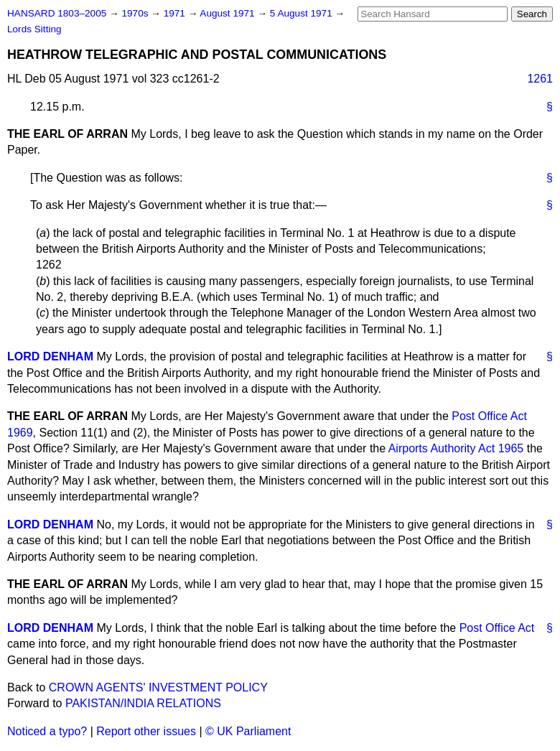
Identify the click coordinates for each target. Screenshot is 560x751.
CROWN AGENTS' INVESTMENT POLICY (158, 687)
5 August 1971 (303, 13)
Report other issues (146, 731)
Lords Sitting (34, 29)
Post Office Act (497, 628)
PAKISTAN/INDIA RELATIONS (143, 703)
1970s (136, 13)
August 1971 (228, 13)
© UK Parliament (248, 731)
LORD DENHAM (50, 356)
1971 (176, 13)
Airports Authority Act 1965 (456, 448)
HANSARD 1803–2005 (57, 13)
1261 (540, 79)
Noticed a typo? (47, 731)
